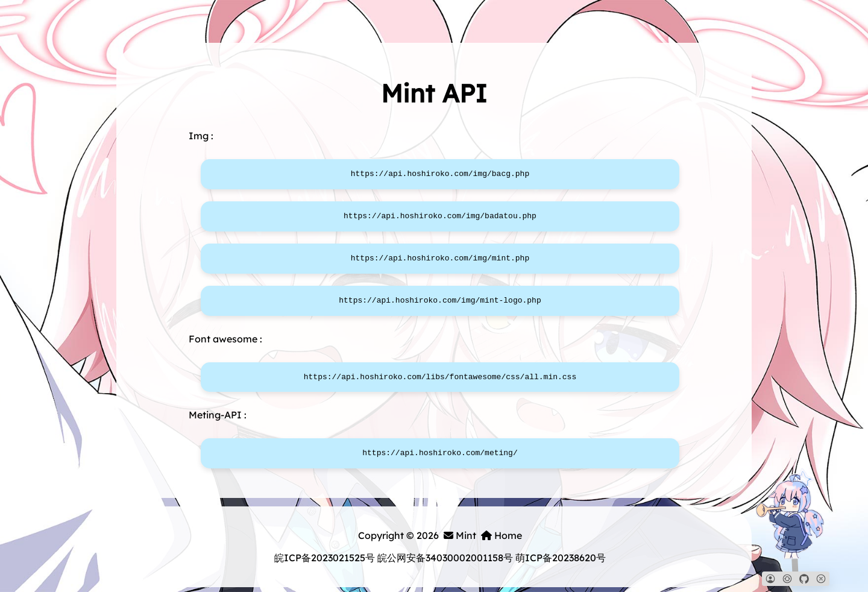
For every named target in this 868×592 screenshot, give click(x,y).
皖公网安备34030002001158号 (445, 558)
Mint (460, 535)
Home (502, 535)
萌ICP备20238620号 (561, 558)
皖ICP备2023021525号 (325, 558)
